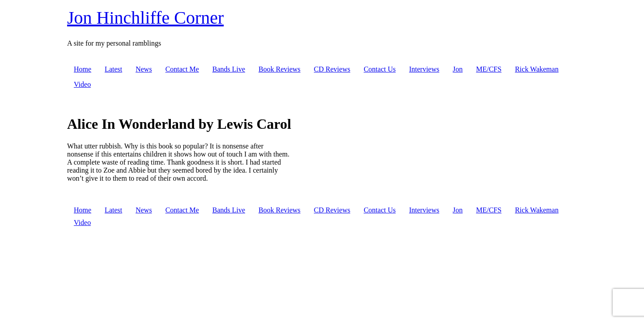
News (144, 69)
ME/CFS (489, 69)
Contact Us (380, 69)
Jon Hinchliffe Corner (145, 18)
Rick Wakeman (537, 69)
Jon (458, 69)
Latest (113, 69)
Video (82, 84)
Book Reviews (280, 69)
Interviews (424, 69)
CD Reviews (332, 69)
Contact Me (182, 69)
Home (83, 69)
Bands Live (229, 69)
